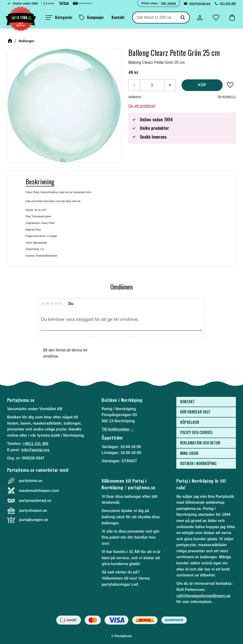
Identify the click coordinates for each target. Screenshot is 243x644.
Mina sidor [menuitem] (189, 453)
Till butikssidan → (118, 429)
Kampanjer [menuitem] (96, 17)
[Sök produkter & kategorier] (154, 18)
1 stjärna (43, 304)
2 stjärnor (47, 304)
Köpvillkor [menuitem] (190, 422)
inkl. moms (169, 3)
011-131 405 (228, 4)
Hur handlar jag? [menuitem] (195, 412)
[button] (59, 18)
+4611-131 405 (35, 444)
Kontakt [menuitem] (118, 17)
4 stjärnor (56, 304)
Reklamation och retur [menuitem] (200, 443)
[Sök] (183, 18)
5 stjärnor (60, 304)
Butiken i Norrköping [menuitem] (198, 463)
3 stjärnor (52, 304)
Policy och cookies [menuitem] (196, 432)
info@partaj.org (200, 4)
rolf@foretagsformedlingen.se (203, 596)
